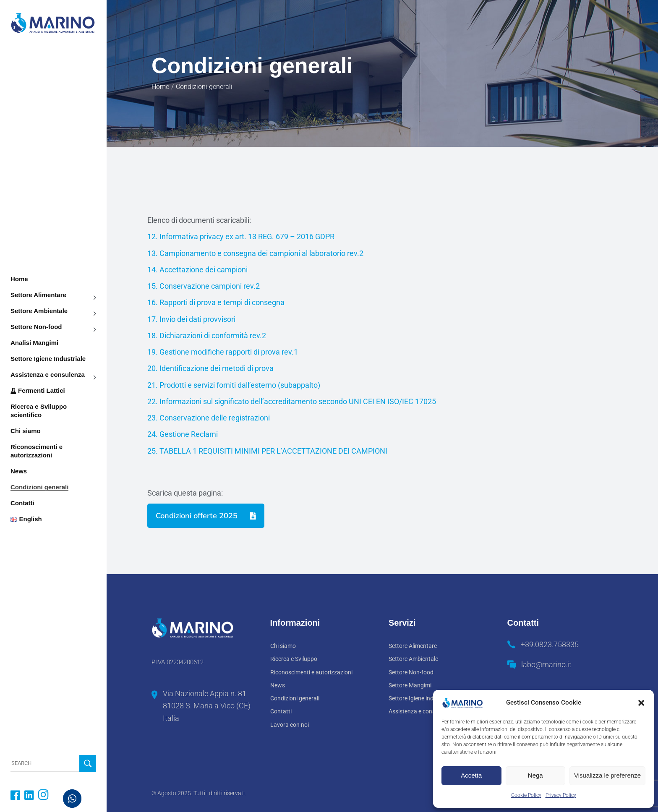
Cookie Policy (526, 795)
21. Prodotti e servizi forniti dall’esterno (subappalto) (235, 385)
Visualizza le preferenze (607, 775)
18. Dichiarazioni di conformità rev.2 (207, 336)
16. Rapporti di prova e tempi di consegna (216, 302)
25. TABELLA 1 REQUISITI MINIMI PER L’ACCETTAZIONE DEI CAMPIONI (267, 451)
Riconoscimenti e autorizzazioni (311, 672)
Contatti (281, 711)
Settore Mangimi (410, 685)
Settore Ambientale (413, 659)
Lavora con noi (290, 725)
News (278, 685)
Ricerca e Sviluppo (294, 659)
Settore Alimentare (413, 646)
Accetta (471, 775)
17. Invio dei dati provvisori (191, 319)
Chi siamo (283, 646)
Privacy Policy (561, 795)
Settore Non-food (411, 672)
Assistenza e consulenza (420, 711)
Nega (535, 775)
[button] (641, 703)
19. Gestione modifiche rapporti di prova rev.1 (223, 352)
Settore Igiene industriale (421, 698)
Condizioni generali (295, 698)
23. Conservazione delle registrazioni (209, 418)
